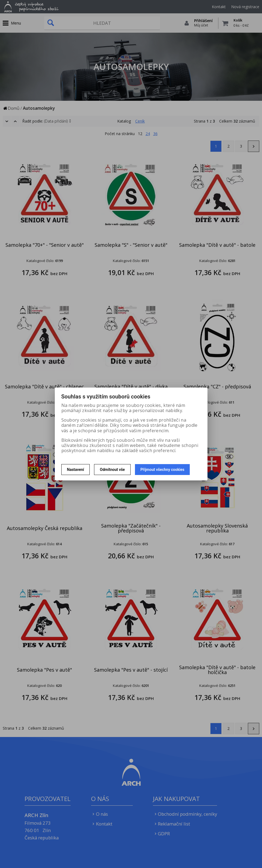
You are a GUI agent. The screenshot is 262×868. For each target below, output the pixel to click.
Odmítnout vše (112, 470)
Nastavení (76, 470)
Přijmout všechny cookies (162, 470)
